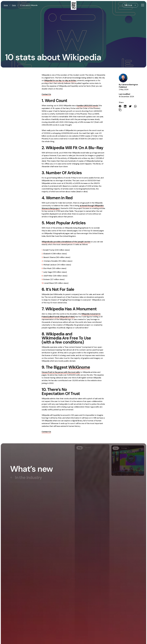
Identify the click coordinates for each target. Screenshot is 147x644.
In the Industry (28, 478)
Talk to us (128, 5)
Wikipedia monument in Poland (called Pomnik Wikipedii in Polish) (71, 315)
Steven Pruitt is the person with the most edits (61, 372)
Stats (14, 5)
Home (6, 5)
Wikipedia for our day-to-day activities (60, 80)
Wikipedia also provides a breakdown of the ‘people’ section (66, 242)
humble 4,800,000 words (87, 106)
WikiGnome (79, 367)
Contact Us (46, 94)
